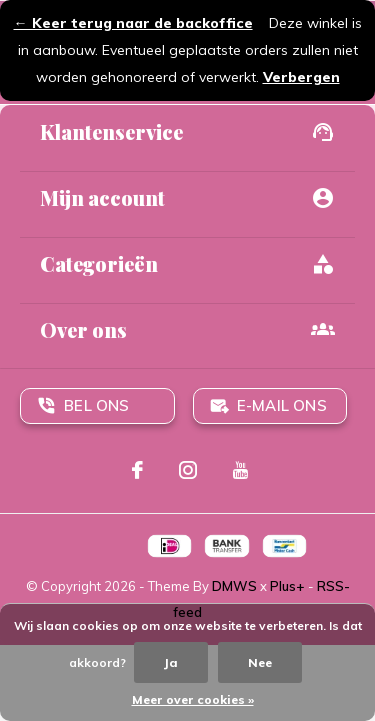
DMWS (234, 586)
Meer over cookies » (193, 699)
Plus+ (287, 586)
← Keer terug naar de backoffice (133, 23)
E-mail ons (282, 405)
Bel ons (96, 405)
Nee (260, 662)
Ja (171, 662)
